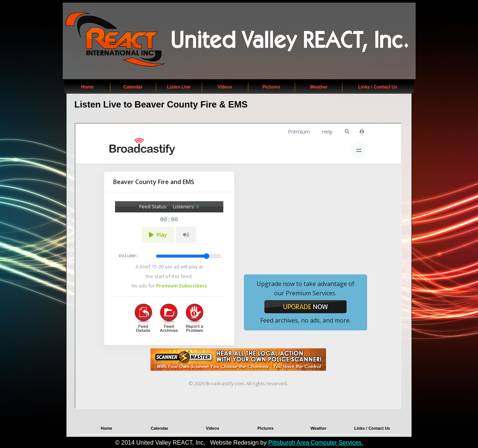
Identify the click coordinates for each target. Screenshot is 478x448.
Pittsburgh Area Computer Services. (316, 443)
